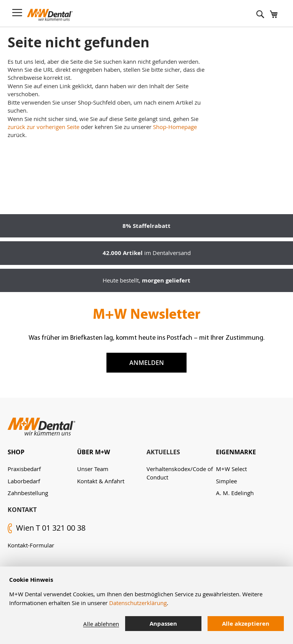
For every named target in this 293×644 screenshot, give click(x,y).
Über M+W (93, 452)
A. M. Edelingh (235, 493)
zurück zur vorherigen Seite (43, 127)
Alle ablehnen (101, 624)
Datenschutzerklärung (138, 603)
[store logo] (50, 15)
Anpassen (163, 624)
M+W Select (231, 469)
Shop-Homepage (175, 127)
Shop (16, 452)
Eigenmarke (236, 452)
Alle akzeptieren (246, 624)
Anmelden (147, 363)
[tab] (42, 452)
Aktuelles (163, 452)
